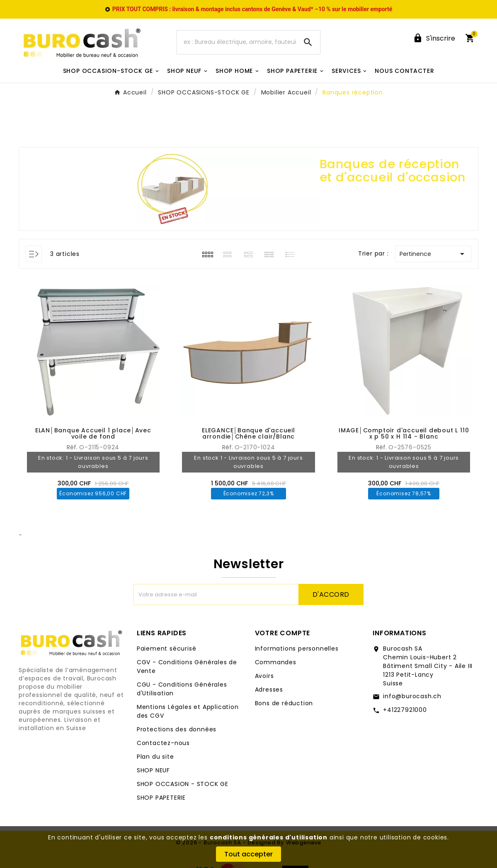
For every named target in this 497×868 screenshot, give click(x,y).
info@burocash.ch (412, 696)
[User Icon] (434, 38)
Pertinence (433, 254)
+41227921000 (405, 710)
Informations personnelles (297, 649)
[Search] (308, 42)
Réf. (382, 447)
